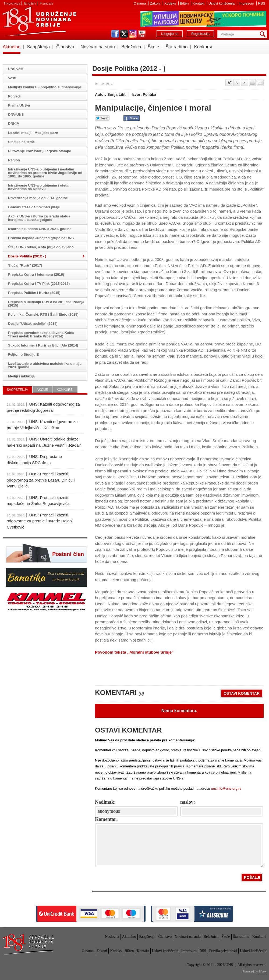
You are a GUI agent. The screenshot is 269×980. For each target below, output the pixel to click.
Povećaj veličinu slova (229, 83)
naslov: (188, 802)
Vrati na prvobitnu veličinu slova (237, 83)
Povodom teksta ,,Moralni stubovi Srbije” (134, 652)
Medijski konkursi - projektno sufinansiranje (45, 87)
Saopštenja (38, 47)
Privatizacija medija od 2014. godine (38, 198)
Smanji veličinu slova (245, 83)
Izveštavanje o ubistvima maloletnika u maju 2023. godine (45, 365)
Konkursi (203, 47)
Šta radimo (176, 47)
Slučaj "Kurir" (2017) (25, 265)
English (30, 3)
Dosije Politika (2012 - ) (27, 256)
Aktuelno (12, 47)
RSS (262, 3)
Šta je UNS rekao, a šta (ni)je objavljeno (41, 247)
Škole (153, 47)
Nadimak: (105, 802)
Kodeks (171, 3)
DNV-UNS (16, 114)
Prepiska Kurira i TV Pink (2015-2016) (39, 284)
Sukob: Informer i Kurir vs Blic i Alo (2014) (43, 345)
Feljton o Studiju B (24, 354)
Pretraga (264, 34)
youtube (142, 34)
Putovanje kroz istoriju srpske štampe (40, 151)
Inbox (263, 971)
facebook (115, 34)
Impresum (247, 3)
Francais (46, 3)
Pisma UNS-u (19, 105)
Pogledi (14, 96)
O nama (140, 3)
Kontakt (199, 3)
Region (14, 160)
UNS (39, 21)
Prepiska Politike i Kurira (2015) (34, 293)
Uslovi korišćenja (222, 3)
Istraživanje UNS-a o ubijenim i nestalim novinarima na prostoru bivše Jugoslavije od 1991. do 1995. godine (45, 173)
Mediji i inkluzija (21, 376)
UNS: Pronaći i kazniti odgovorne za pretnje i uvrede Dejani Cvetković (40, 521)
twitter (124, 34)
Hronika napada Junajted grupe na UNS (41, 238)
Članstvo (65, 47)
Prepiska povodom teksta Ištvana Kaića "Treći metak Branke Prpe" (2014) (41, 334)
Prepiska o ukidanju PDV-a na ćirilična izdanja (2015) (46, 304)
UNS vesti (16, 69)
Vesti (12, 78)
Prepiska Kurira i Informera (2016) (36, 274)
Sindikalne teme (21, 142)
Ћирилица (12, 3)
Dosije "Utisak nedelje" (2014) (33, 324)
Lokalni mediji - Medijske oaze (33, 133)
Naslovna (112, 937)
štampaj (252, 83)
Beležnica (131, 47)
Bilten (185, 3)
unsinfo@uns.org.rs (226, 788)
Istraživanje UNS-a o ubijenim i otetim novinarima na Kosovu (39, 187)
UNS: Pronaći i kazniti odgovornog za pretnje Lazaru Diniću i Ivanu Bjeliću (41, 480)
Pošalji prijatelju (260, 83)
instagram (133, 34)
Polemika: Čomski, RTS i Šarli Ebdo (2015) (43, 314)
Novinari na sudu (98, 47)
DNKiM (14, 124)
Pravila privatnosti (223, 951)
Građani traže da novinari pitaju (34, 207)
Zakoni (156, 3)
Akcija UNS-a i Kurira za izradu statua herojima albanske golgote (39, 218)
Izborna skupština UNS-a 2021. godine (40, 229)
